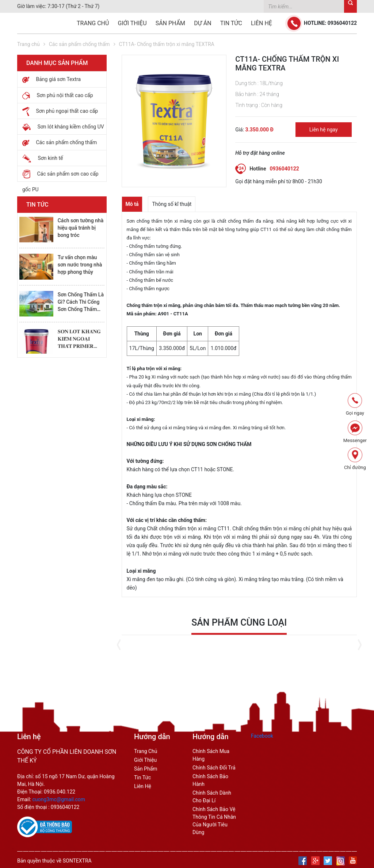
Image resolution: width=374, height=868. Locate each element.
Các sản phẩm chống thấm (79, 44)
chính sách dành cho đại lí (212, 797)
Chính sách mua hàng (211, 755)
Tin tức (231, 23)
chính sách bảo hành (210, 780)
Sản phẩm (170, 23)
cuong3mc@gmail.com (59, 799)
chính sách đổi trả (214, 768)
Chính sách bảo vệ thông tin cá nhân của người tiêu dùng (214, 821)
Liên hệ (262, 23)
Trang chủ (93, 23)
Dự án (203, 23)
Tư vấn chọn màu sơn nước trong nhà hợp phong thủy (80, 265)
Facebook (262, 736)
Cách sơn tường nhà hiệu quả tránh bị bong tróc (81, 228)
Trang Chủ (146, 751)
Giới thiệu (132, 23)
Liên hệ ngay (324, 130)
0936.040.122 (60, 792)
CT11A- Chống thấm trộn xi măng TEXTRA (167, 44)
